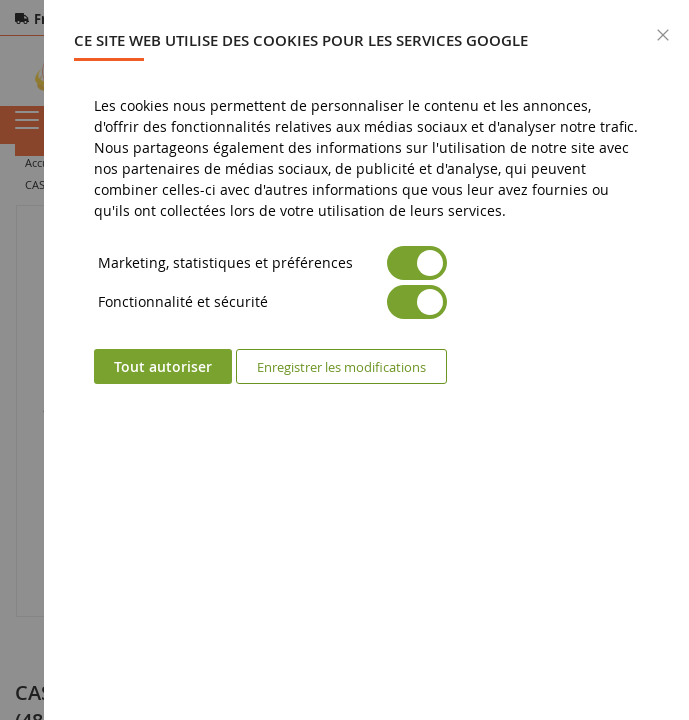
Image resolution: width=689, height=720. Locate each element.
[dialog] (366, 360)
